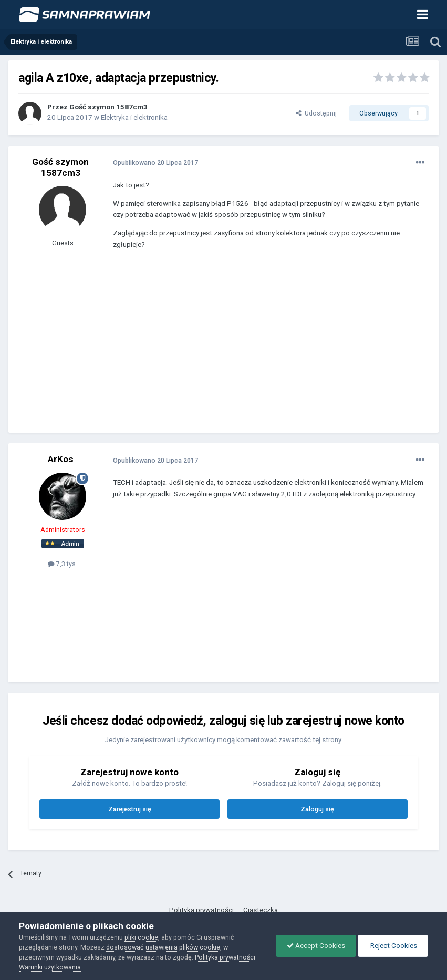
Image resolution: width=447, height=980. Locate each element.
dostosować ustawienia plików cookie (163, 947)
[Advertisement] (236, 349)
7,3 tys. (63, 564)
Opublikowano (155, 163)
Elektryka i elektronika (134, 117)
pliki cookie (141, 937)
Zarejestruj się (130, 809)
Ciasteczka (261, 910)
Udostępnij (316, 113)
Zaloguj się (317, 809)
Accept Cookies (316, 946)
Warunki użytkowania (50, 967)
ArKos (61, 459)
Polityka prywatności (201, 910)
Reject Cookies (393, 946)
